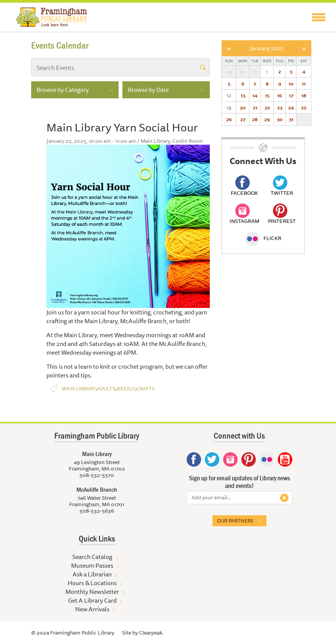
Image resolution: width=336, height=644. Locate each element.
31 (291, 119)
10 (291, 84)
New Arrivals (92, 609)
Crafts (145, 389)
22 (267, 107)
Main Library (79, 389)
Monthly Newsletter (92, 592)
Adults (106, 389)
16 (280, 95)
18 (304, 95)
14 (255, 95)
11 (304, 84)
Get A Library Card (92, 600)
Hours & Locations (92, 583)
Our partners (235, 521)
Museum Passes (92, 565)
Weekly (126, 389)
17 (291, 95)
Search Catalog (92, 557)
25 (304, 107)
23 (280, 107)
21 (255, 107)
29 (267, 119)
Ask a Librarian (92, 574)
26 (229, 119)
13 (243, 95)
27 (243, 119)
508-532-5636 (97, 511)
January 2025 (266, 48)
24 (291, 107)
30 (280, 119)
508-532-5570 (97, 475)
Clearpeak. (151, 633)
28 (255, 119)
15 (267, 95)
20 (243, 107)
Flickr (263, 238)
